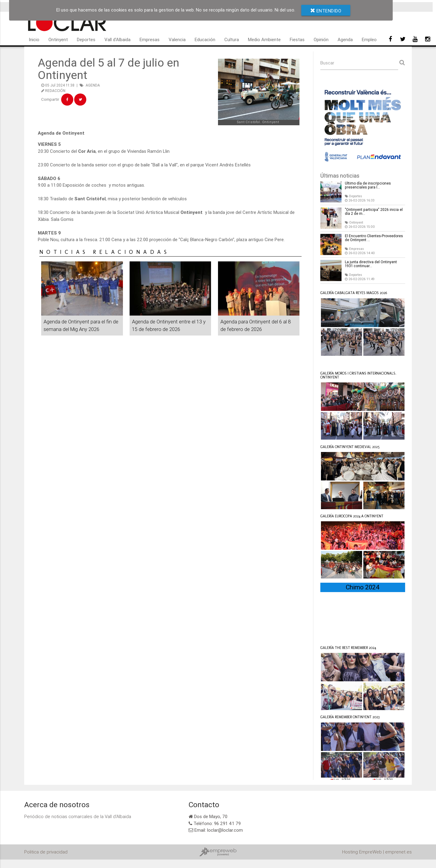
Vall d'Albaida (117, 39)
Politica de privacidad (46, 860)
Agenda (345, 39)
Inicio (34, 39)
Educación (205, 39)
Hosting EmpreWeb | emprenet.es (377, 860)
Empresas (150, 39)
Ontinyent (58, 39)
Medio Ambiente (264, 39)
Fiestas (297, 39)
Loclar (335, 365)
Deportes (86, 39)
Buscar (327, 63)
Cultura (232, 39)
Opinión (321, 39)
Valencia (177, 39)
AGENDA (93, 85)
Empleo (369, 39)
